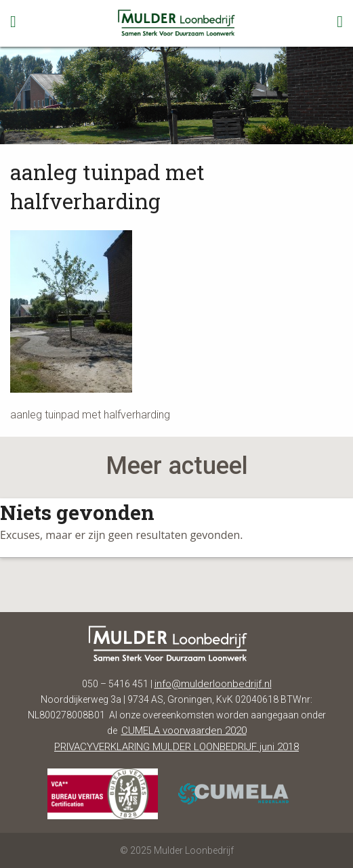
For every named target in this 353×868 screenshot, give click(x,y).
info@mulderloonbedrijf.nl (213, 684)
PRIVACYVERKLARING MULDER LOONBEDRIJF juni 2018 (176, 747)
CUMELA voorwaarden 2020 (184, 731)
